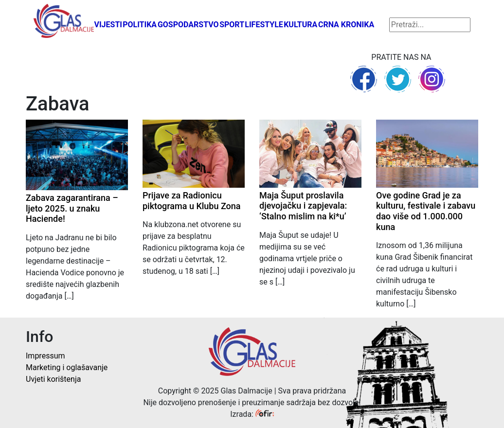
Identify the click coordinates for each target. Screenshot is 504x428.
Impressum (45, 356)
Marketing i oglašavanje (67, 367)
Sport (232, 25)
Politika (140, 25)
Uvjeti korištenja (53, 379)
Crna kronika (346, 25)
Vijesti (108, 25)
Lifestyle (264, 25)
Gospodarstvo (188, 25)
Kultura (300, 25)
